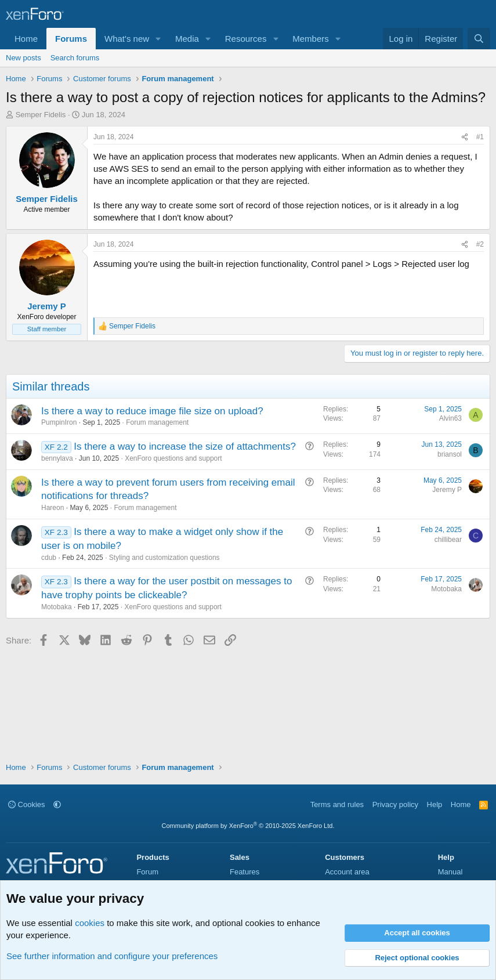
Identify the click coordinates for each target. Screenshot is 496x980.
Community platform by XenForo (248, 826)
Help (435, 804)
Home (26, 39)
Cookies (27, 804)
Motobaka (57, 607)
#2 (480, 244)
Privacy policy (395, 804)
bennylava (57, 458)
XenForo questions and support (173, 458)
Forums (71, 39)
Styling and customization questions (164, 558)
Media (187, 39)
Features (245, 872)
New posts (23, 58)
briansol (450, 454)
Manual (450, 872)
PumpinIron (59, 422)
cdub (49, 558)
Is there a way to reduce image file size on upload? (152, 411)
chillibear (448, 540)
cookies (90, 923)
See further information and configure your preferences (112, 956)
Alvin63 (450, 418)
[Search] (479, 39)
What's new (127, 39)
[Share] (465, 137)
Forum (147, 872)
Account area (347, 872)
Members (311, 39)
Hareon (53, 508)
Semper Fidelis (41, 115)
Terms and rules (337, 804)
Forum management (157, 422)
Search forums (75, 58)
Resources (246, 39)
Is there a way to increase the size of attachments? (185, 446)
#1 (480, 137)
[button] (158, 39)
